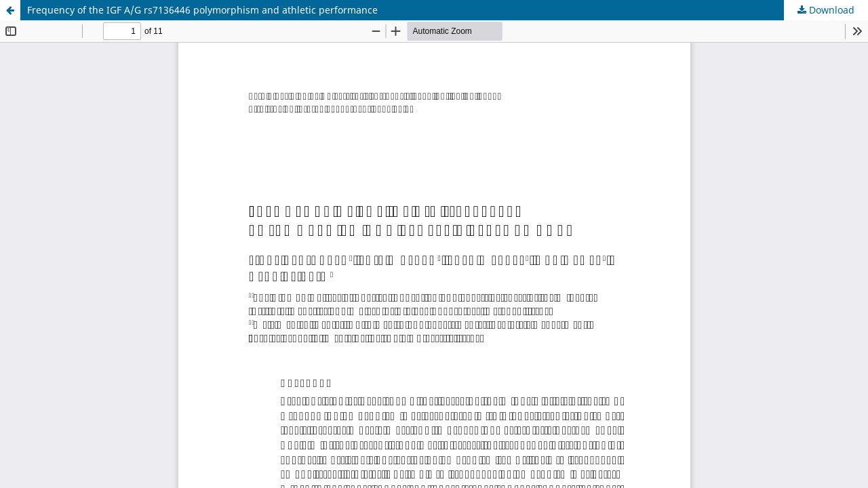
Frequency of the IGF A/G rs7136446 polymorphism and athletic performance (202, 10)
